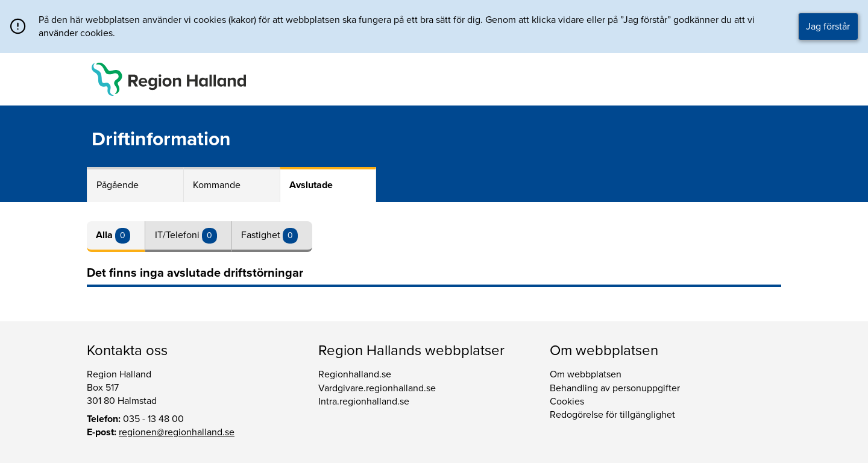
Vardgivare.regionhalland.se (377, 388)
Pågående (118, 185)
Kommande (217, 185)
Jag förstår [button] (828, 27)
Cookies (567, 402)
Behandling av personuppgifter (615, 388)
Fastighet (262, 235)
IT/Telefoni (178, 235)
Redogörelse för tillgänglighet (612, 415)
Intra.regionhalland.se (364, 402)
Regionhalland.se (355, 374)
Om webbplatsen (586, 374)
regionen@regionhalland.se (177, 432)
